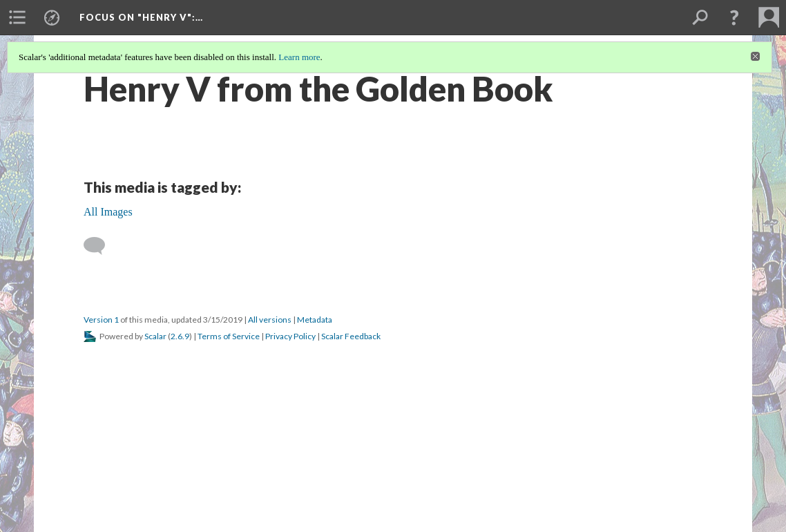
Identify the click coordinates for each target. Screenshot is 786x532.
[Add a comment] (100, 246)
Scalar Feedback (351, 336)
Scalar (155, 336)
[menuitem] (17, 17)
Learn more (299, 57)
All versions (270, 320)
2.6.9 (180, 336)
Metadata (315, 320)
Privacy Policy (290, 336)
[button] (734, 17)
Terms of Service (229, 336)
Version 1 (101, 320)
